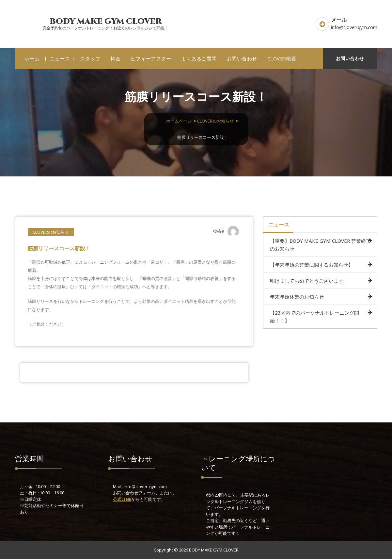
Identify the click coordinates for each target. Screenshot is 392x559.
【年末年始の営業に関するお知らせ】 (312, 265)
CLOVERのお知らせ (215, 121)
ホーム (32, 58)
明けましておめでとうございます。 (309, 281)
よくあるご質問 (199, 58)
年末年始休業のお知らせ (297, 297)
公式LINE (122, 499)
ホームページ (179, 121)
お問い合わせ (242, 58)
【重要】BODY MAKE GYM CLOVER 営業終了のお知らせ (320, 245)
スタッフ (90, 58)
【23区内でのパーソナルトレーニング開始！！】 (314, 317)
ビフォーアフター (151, 58)
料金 (115, 58)
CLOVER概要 (282, 58)
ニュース (60, 58)
